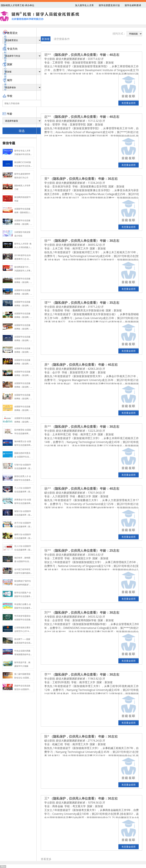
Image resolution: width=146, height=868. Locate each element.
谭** (48, 302)
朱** (48, 426)
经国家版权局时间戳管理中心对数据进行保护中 (5, 60)
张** (48, 550)
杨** (48, 488)
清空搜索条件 (62, 39)
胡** (48, 55)
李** (48, 674)
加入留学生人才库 (84, 5)
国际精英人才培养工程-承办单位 (18, 5)
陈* (47, 736)
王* (47, 798)
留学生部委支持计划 (109, 5)
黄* (47, 179)
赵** (48, 117)
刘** (48, 612)
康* (47, 364)
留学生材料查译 (133, 5)
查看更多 (46, 859)
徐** (48, 241)
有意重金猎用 (129, 103)
